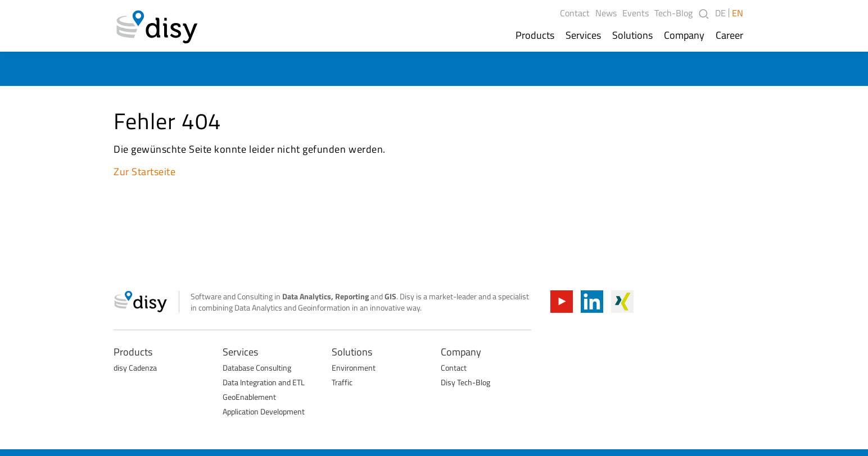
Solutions (632, 35)
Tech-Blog (673, 13)
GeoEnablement (249, 397)
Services (583, 35)
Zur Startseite (145, 172)
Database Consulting (257, 368)
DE (720, 13)
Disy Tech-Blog (465, 382)
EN (738, 13)
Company (684, 35)
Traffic (342, 382)
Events (636, 13)
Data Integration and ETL (264, 382)
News (606, 13)
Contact (575, 13)
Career (729, 35)
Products (535, 35)
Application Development (264, 411)
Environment (354, 368)
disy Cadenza (135, 368)
